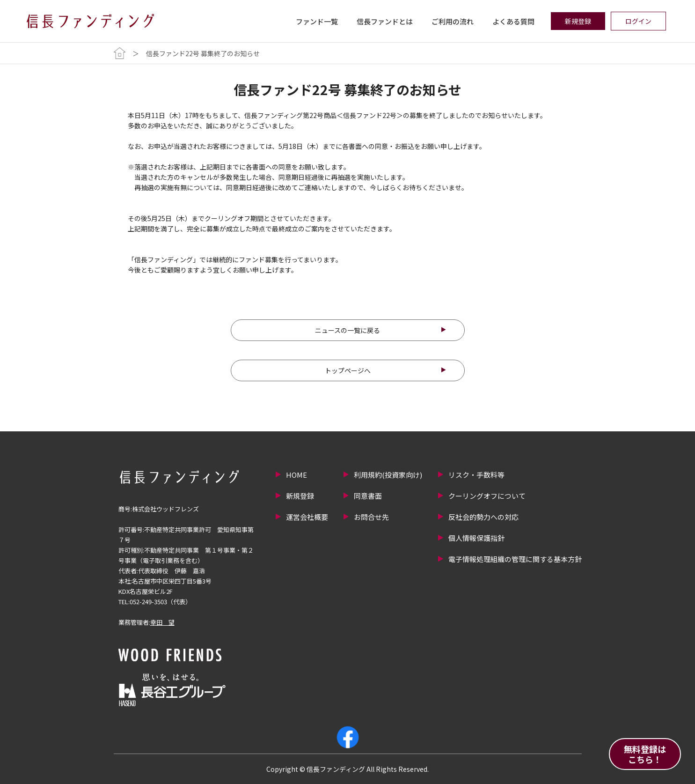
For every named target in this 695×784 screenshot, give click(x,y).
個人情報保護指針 (476, 538)
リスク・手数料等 (476, 475)
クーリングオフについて (487, 496)
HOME (296, 475)
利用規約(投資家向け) (388, 475)
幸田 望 (162, 622)
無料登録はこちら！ (645, 754)
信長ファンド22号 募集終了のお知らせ (203, 53)
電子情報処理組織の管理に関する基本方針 (515, 559)
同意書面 (368, 496)
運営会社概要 (307, 517)
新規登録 (300, 496)
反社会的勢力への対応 (483, 517)
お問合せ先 (371, 517)
